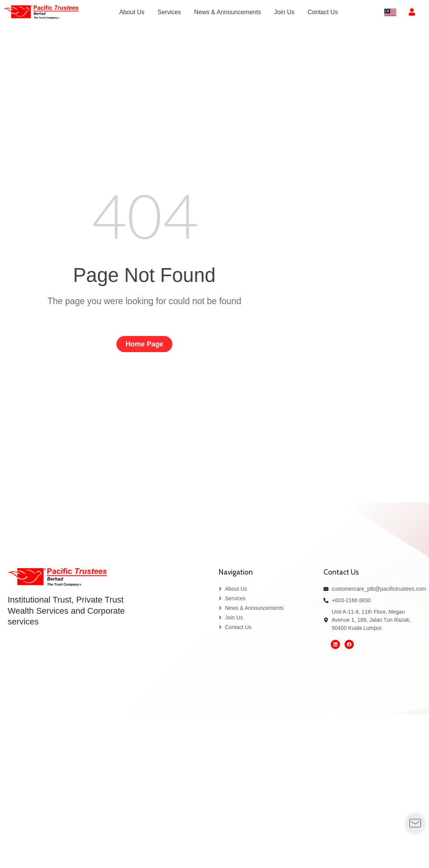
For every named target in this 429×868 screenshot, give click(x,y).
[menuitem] (132, 12)
